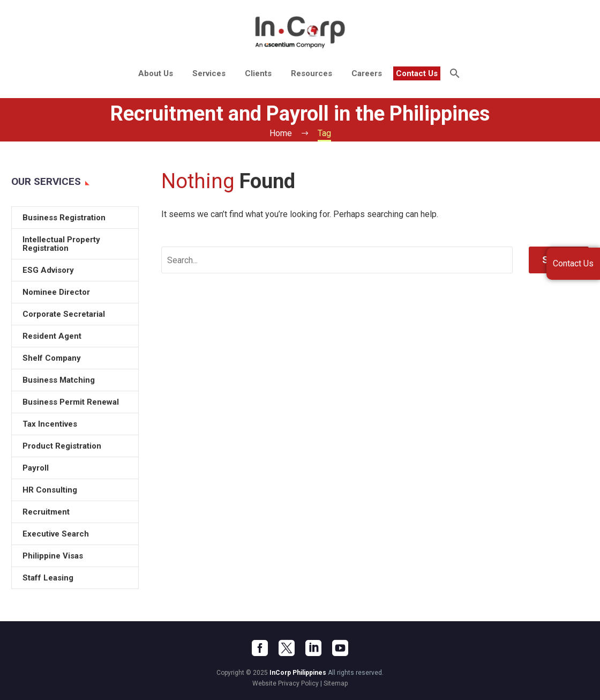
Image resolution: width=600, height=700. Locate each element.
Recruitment (46, 512)
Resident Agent (52, 336)
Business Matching (59, 380)
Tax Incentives (50, 424)
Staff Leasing (48, 578)
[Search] (454, 73)
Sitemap (336, 683)
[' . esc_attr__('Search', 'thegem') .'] (337, 260)
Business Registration (64, 218)
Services (209, 73)
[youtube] (340, 648)
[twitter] (287, 648)
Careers (367, 73)
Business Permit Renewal (71, 402)
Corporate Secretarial (64, 314)
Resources (312, 73)
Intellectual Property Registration (61, 244)
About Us (156, 73)
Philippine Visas (53, 556)
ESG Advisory (48, 270)
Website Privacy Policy (286, 683)
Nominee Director (56, 292)
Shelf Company (52, 358)
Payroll (36, 468)
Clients (258, 73)
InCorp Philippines (298, 673)
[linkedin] (313, 648)
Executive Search (56, 534)
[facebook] (260, 648)
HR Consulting (50, 490)
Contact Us (417, 73)
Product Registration (62, 446)
